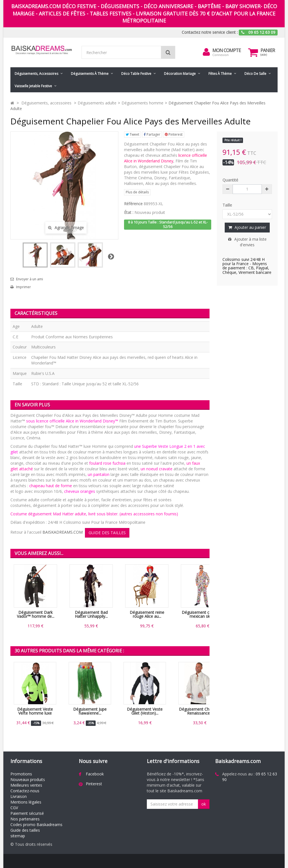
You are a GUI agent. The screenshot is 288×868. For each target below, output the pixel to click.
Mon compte (227, 50)
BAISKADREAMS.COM (63, 532)
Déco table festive (136, 74)
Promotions (21, 774)
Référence (133, 204)
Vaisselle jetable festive (33, 86)
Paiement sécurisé (27, 813)
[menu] (206, 52)
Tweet (132, 134)
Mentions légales (26, 802)
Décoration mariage (180, 74)
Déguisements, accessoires (36, 74)
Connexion (220, 55)
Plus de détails (137, 192)
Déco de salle (255, 74)
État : (129, 212)
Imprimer (23, 287)
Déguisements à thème (90, 74)
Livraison (19, 796)
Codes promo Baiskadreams (36, 825)
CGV (14, 808)
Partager (152, 134)
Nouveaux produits (28, 779)
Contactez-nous (25, 791)
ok (204, 804)
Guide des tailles (25, 830)
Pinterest (174, 134)
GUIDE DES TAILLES (107, 533)
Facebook (95, 774)
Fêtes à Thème (220, 74)
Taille (228, 205)
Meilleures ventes (26, 785)
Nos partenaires (25, 819)
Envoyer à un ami (30, 279)
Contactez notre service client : (210, 32)
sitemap (18, 836)
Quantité (230, 180)
